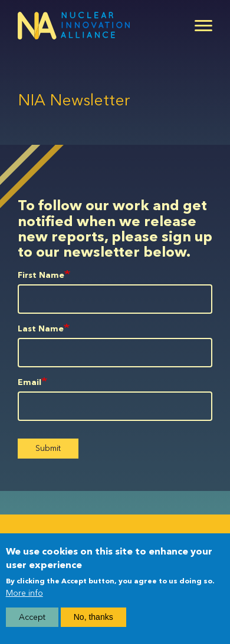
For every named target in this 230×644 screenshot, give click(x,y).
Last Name (41, 329)
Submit (48, 448)
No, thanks (93, 617)
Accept (32, 617)
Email (29, 382)
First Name (41, 275)
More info (24, 593)
